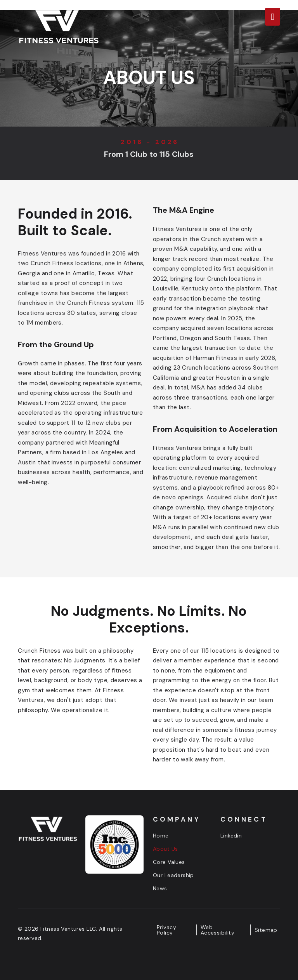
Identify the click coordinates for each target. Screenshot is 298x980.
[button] (273, 17)
